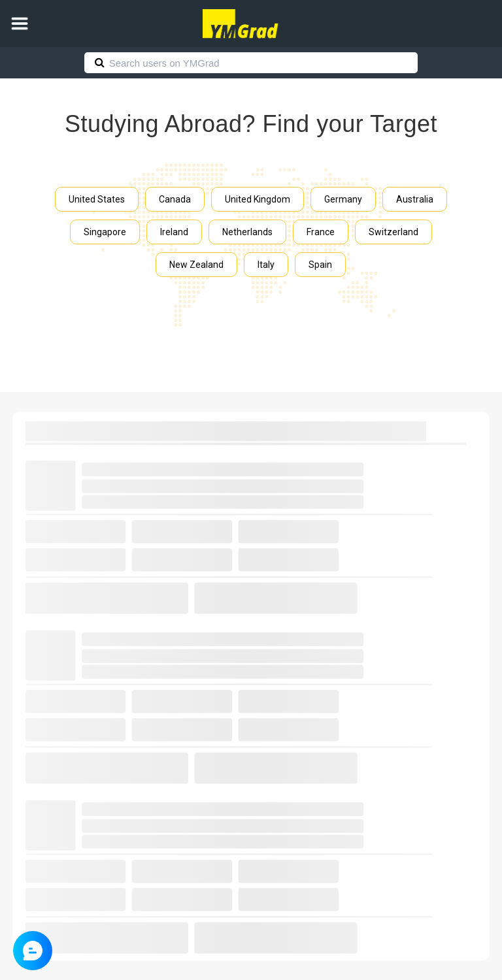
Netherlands (247, 232)
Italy (266, 265)
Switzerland (393, 232)
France (321, 232)
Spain (320, 265)
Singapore (105, 232)
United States (97, 199)
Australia (415, 199)
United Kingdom (258, 199)
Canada (175, 199)
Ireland (174, 232)
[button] (20, 24)
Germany (343, 199)
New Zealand (196, 265)
